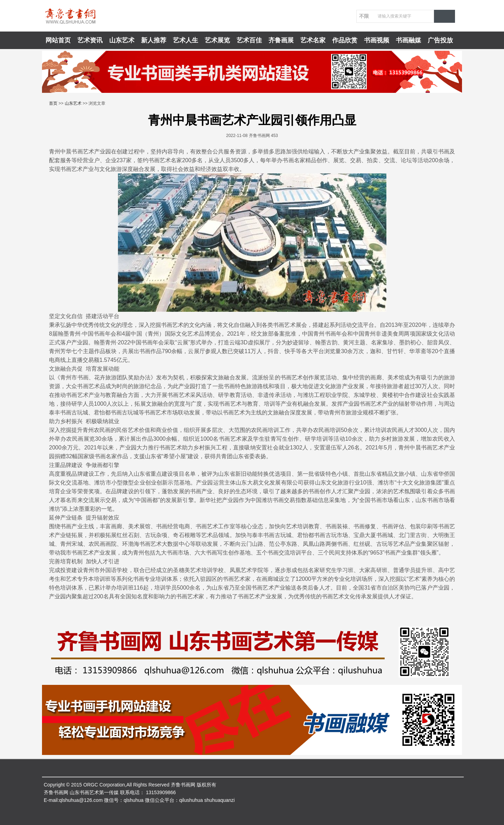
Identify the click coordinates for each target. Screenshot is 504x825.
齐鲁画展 (281, 40)
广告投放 (440, 40)
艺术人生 (185, 40)
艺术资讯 (90, 40)
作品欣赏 (345, 40)
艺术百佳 (249, 40)
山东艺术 (122, 40)
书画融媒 (408, 40)
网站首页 (58, 40)
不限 (364, 16)
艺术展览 (217, 40)
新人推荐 (154, 40)
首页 (53, 103)
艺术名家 (313, 40)
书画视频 (377, 40)
